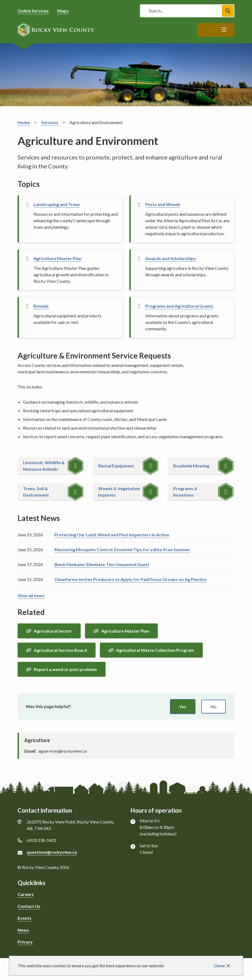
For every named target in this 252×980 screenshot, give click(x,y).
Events (24, 918)
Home (24, 122)
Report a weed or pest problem (65, 669)
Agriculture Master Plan (125, 631)
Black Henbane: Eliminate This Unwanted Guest (102, 564)
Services (50, 122)
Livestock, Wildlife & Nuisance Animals (44, 466)
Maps (63, 11)
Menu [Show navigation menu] (212, 30)
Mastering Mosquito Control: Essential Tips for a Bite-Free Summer (122, 549)
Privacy (25, 942)
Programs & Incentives (185, 492)
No (214, 707)
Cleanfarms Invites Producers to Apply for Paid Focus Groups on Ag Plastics (130, 579)
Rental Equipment (116, 466)
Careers (26, 894)
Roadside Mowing (191, 466)
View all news (31, 595)
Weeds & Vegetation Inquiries (119, 492)
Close (219, 966)
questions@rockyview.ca (52, 852)
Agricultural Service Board (60, 650)
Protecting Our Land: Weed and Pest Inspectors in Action (112, 535)
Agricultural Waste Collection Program (155, 650)
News (23, 930)
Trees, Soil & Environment (36, 492)
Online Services (33, 11)
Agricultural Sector (53, 631)
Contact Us (29, 906)
